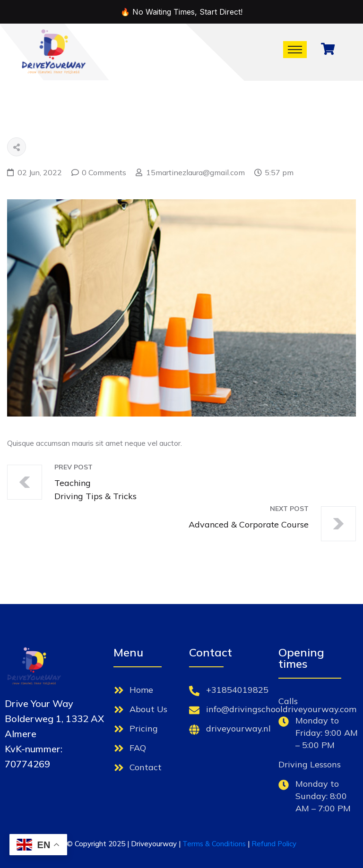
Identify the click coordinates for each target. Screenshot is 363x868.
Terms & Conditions (214, 844)
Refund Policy (274, 844)
